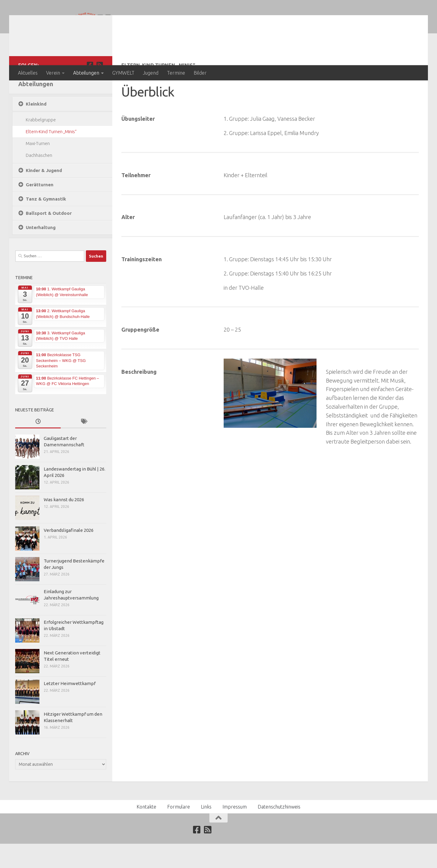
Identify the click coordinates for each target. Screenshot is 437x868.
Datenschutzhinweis (279, 831)
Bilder (200, 73)
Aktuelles (28, 73)
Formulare (179, 831)
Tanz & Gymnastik (46, 223)
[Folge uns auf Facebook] (90, 89)
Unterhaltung (41, 252)
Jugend (151, 73)
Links (206, 831)
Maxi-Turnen (38, 168)
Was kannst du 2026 (64, 524)
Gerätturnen (40, 209)
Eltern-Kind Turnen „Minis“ (51, 156)
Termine (176, 73)
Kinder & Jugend (44, 195)
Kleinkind (36, 128)
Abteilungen (86, 73)
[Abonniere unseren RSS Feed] (100, 89)
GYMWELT (123, 73)
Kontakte (146, 831)
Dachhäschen (39, 179)
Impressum (235, 831)
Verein (53, 73)
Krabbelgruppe (41, 144)
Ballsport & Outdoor (49, 237)
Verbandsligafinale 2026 (69, 554)
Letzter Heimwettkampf (70, 708)
